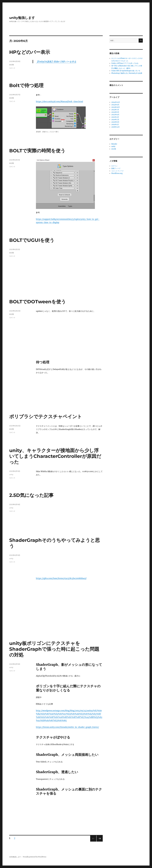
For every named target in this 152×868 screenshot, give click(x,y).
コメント (12, 68)
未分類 (12, 65)
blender (114, 144)
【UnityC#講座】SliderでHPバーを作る (56, 62)
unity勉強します (22, 18)
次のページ (99, 842)
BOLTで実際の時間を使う (37, 151)
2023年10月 (116, 107)
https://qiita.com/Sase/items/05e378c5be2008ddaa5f (61, 578)
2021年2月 (115, 117)
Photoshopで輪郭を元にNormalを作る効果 (127, 73)
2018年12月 (115, 127)
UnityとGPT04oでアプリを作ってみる (125, 63)
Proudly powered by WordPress (35, 857)
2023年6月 (115, 112)
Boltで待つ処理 (26, 85)
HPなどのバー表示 (30, 52)
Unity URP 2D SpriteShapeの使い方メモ (126, 71)
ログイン (114, 166)
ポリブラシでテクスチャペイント (46, 416)
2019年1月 (115, 125)
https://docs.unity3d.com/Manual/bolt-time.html (59, 101)
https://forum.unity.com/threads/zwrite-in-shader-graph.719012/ (67, 727)
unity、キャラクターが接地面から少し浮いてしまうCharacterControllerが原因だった (55, 456)
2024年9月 (115, 105)
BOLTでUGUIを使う (32, 240)
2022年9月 (115, 115)
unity (11, 474)
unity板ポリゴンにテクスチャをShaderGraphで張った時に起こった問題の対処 (54, 649)
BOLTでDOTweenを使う (38, 302)
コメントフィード (117, 171)
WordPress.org (117, 173)
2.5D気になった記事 (31, 495)
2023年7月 (115, 110)
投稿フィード (116, 168)
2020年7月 (115, 120)
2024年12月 (116, 102)
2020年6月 (115, 122)
